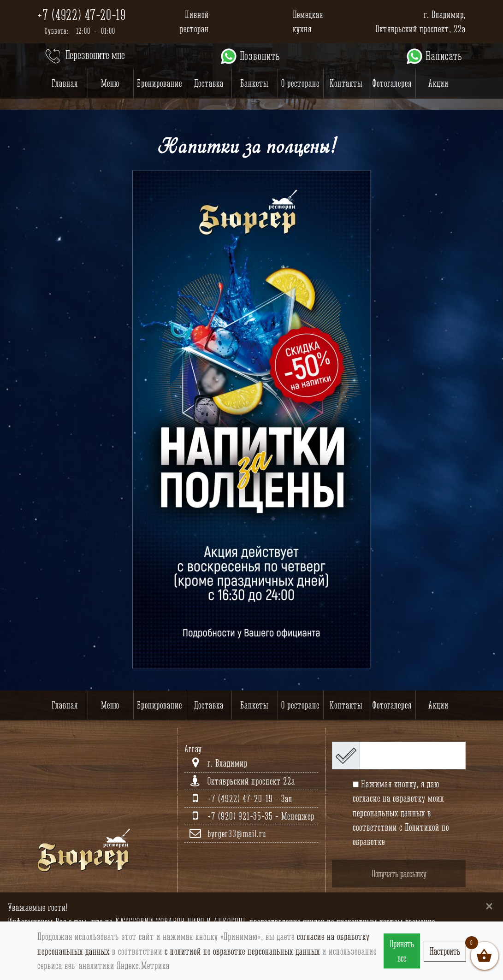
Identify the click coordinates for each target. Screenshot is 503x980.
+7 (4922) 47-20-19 (82, 15)
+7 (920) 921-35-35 (241, 816)
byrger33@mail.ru (237, 834)
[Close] (489, 906)
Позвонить (250, 56)
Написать (434, 56)
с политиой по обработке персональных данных (242, 951)
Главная (65, 83)
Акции (438, 83)
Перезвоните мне (84, 56)
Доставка (209, 83)
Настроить (445, 951)
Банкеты (254, 83)
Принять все (402, 951)
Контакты (346, 83)
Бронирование (160, 83)
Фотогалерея (392, 83)
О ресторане (300, 83)
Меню (110, 83)
